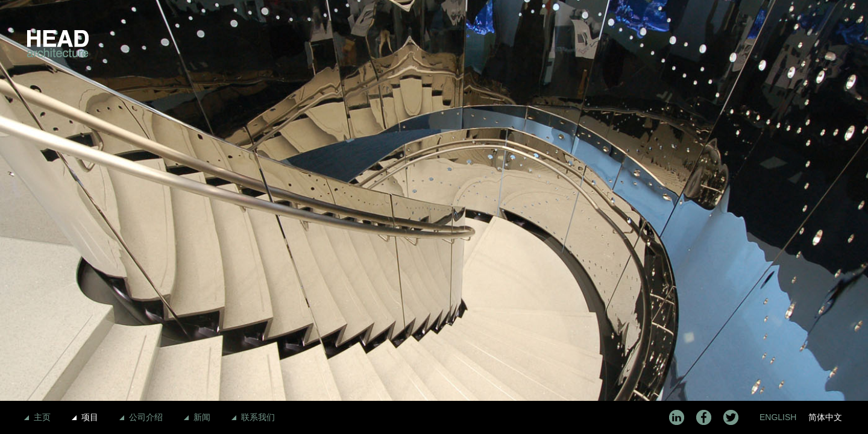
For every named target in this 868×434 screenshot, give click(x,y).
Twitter (731, 417)
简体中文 (825, 417)
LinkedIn (677, 417)
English (778, 417)
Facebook (704, 417)
